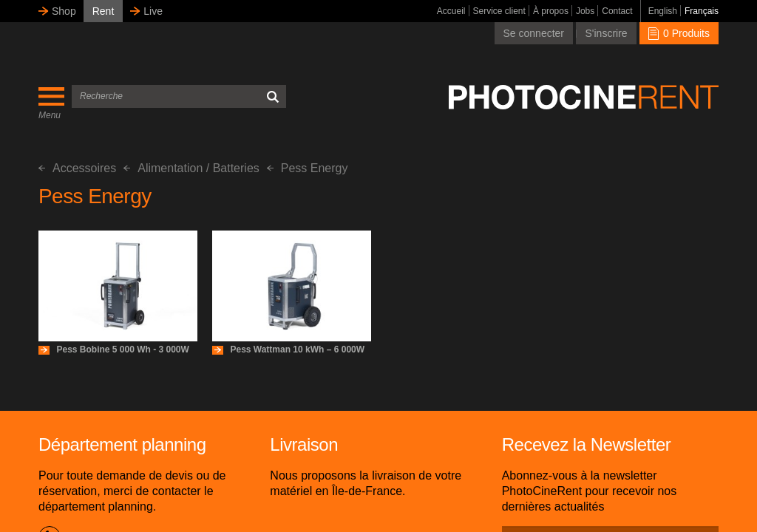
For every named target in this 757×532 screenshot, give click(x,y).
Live (153, 11)
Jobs (585, 11)
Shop (64, 11)
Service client (499, 11)
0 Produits (679, 33)
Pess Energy (308, 168)
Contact (617, 11)
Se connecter (534, 33)
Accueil (451, 11)
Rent (103, 11)
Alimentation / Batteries (191, 168)
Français (702, 11)
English (663, 11)
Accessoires (77, 168)
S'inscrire (606, 33)
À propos (551, 11)
